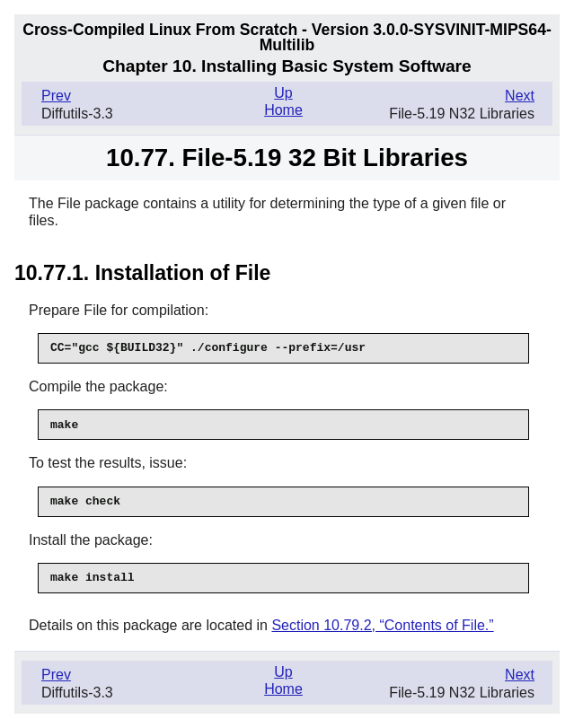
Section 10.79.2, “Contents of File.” (382, 625)
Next (520, 96)
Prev (56, 96)
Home (283, 110)
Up (283, 93)
